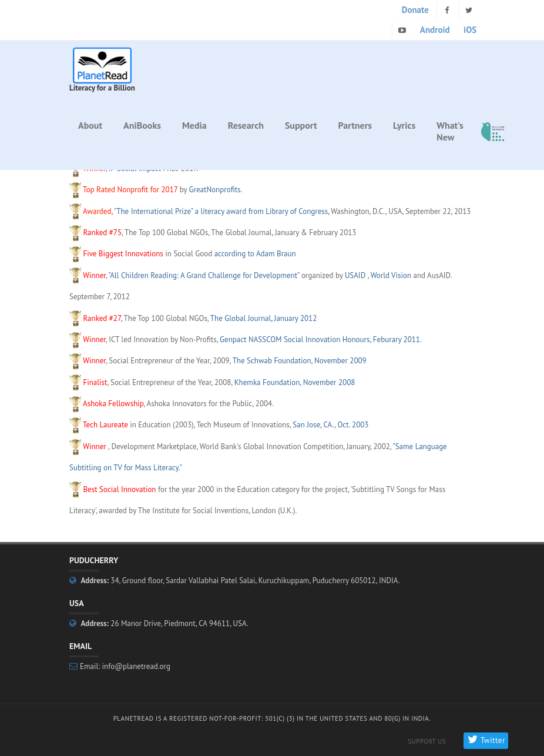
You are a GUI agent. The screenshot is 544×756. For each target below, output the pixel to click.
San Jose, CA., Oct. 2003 (330, 425)
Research (246, 125)
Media (194, 125)
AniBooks (142, 125)
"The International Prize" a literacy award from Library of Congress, (221, 211)
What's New (450, 131)
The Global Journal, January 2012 (263, 318)
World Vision (391, 275)
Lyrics (404, 125)
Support (301, 125)
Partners (355, 125)
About (90, 125)
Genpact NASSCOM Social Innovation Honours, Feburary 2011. (321, 339)
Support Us (427, 741)
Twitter (486, 740)
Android (435, 30)
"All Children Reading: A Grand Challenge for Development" (204, 275)
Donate (415, 10)
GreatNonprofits (215, 190)
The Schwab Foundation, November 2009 (300, 361)
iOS (470, 30)
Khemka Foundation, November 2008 (295, 382)
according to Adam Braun (255, 254)
